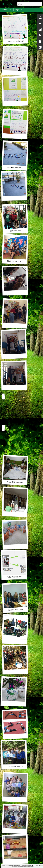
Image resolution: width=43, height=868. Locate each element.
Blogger (36, 865)
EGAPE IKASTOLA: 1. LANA (17, 261)
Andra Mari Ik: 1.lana (14, 577)
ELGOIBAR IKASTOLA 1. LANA (18, 767)
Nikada (31, 865)
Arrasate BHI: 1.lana (15, 610)
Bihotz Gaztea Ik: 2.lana (16, 41)
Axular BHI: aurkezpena (15, 482)
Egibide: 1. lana (15, 231)
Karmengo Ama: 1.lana (15, 168)
